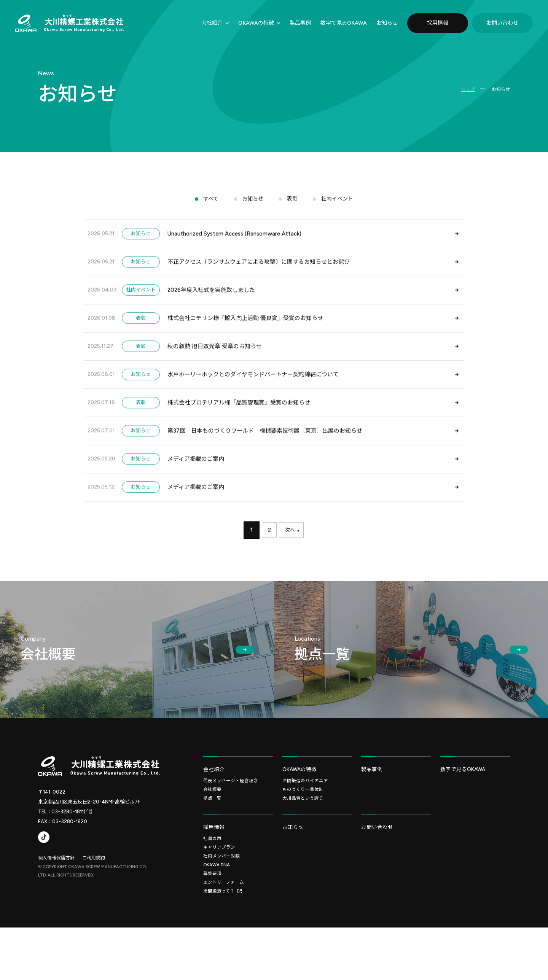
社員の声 (212, 889)
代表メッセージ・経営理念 (231, 827)
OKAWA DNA (217, 916)
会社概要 (212, 836)
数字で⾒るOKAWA (344, 23)
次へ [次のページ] (292, 577)
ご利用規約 (94, 900)
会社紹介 (212, 23)
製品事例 (300, 23)
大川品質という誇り (303, 845)
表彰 (293, 204)
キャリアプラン (219, 898)
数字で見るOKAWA (465, 815)
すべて (209, 204)
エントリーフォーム (224, 934)
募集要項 (212, 925)
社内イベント (339, 204)
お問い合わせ (502, 23)
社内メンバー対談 (221, 907)
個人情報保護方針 (56, 900)
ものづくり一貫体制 (303, 836)
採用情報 (438, 23)
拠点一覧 (212, 845)
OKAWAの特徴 (256, 23)
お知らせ (387, 23)
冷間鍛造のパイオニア (305, 827)
